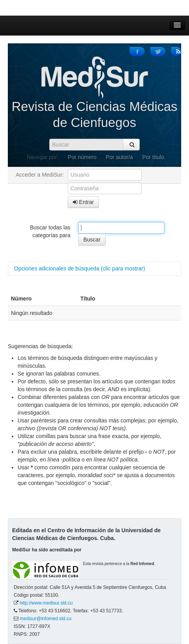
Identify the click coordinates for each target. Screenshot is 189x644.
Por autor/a (119, 157)
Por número (82, 157)
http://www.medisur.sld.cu (46, 603)
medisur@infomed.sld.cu (45, 619)
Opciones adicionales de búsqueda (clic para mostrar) (80, 268)
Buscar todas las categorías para (50, 231)
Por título (153, 157)
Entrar (83, 202)
